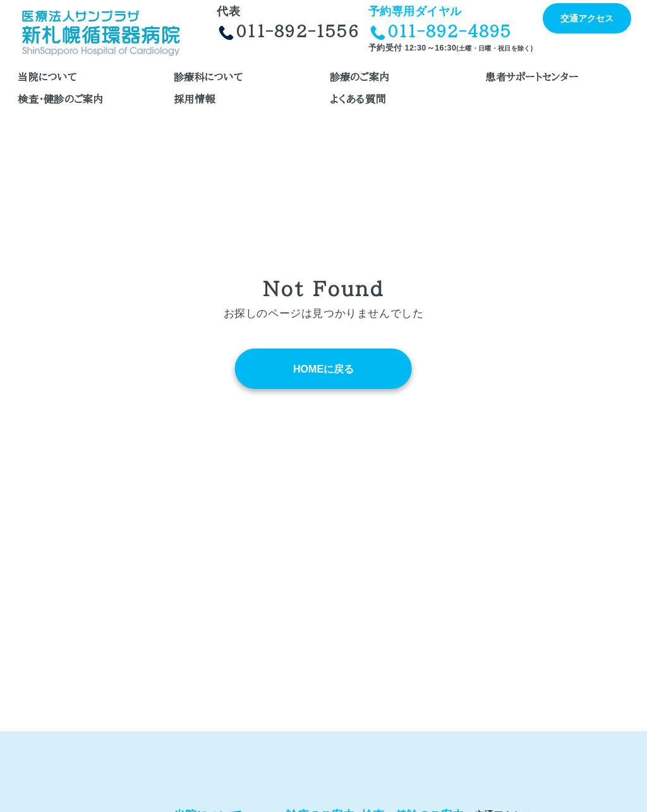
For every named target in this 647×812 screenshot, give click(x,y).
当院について (47, 77)
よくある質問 (358, 99)
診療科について (209, 77)
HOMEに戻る (323, 369)
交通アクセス (587, 18)
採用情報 (194, 99)
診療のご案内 (360, 77)
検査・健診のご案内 (60, 99)
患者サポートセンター (531, 77)
